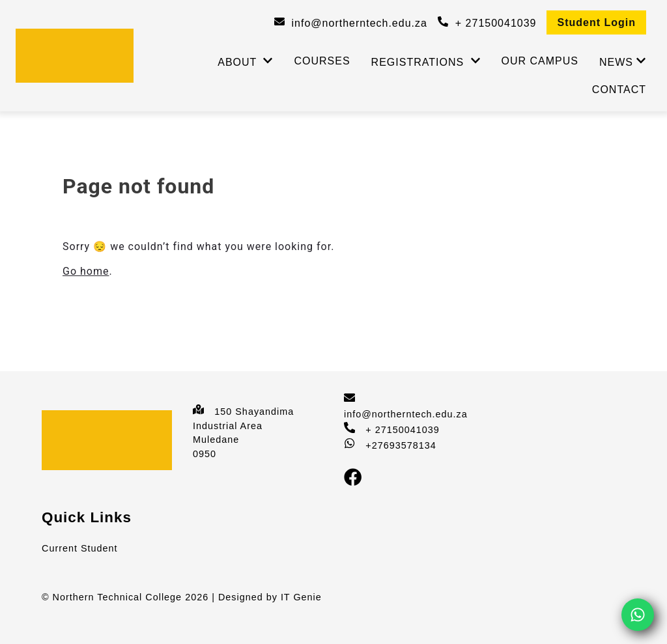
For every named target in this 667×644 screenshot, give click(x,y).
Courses (322, 61)
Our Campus (540, 61)
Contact (619, 90)
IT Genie (301, 597)
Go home (86, 271)
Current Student (80, 548)
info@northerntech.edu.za (406, 414)
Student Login (596, 22)
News (616, 62)
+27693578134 (401, 445)
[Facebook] (358, 483)
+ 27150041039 (402, 430)
